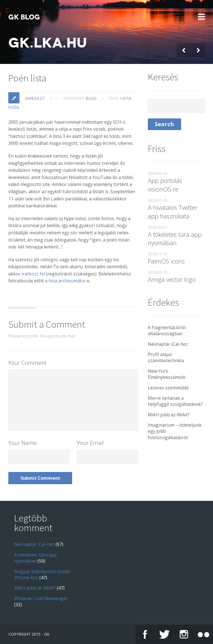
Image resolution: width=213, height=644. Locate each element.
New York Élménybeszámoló (167, 374)
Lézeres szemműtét (168, 388)
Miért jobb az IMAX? (169, 415)
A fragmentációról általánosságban (167, 330)
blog (91, 98)
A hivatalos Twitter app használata (173, 212)
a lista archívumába (65, 281)
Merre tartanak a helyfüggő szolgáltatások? (175, 401)
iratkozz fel (33, 274)
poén (14, 107)
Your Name (22, 443)
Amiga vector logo (172, 279)
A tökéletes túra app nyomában (175, 239)
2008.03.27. (35, 98)
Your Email (90, 443)
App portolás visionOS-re (165, 185)
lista (126, 98)
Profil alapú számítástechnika (166, 357)
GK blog (24, 17)
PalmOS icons (166, 261)
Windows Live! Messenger (41, 598)
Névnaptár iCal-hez (168, 344)
